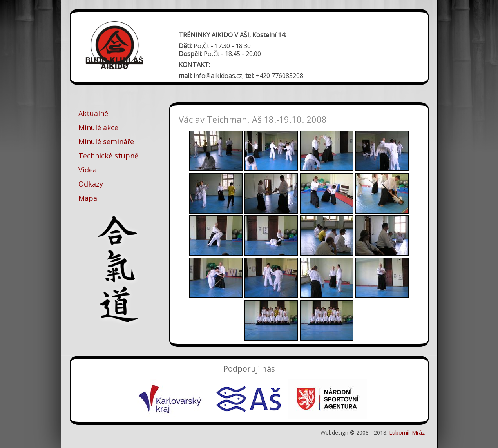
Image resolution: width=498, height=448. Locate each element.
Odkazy (91, 184)
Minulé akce (98, 127)
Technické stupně (108, 156)
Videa (88, 170)
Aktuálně (93, 113)
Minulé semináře (106, 141)
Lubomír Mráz (407, 433)
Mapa (88, 198)
